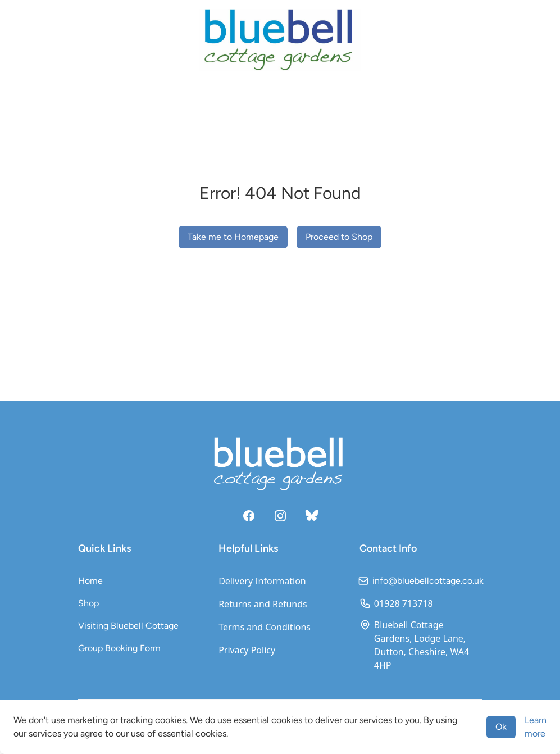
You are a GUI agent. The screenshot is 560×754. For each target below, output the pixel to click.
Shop (88, 603)
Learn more (536, 727)
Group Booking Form (119, 648)
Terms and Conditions (265, 627)
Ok (501, 727)
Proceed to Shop (339, 237)
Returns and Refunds (263, 604)
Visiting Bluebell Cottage (128, 626)
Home (90, 581)
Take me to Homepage (233, 237)
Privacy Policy (247, 650)
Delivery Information (262, 581)
